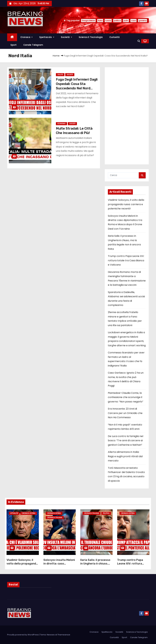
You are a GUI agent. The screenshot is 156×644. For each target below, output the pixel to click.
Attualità (14, 513)
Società (66, 37)
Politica (106, 513)
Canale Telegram (33, 45)
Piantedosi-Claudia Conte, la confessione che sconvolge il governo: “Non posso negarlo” (126, 397)
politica (117, 21)
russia (108, 21)
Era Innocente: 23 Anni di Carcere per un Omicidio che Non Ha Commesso (125, 413)
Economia (61, 124)
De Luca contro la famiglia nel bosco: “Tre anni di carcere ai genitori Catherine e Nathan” (126, 441)
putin (126, 21)
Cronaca (27, 37)
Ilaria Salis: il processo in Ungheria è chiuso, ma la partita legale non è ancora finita (96, 565)
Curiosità (114, 37)
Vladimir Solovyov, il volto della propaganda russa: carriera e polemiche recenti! (126, 204)
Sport (14, 45)
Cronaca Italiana (55, 518)
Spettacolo (47, 37)
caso (133, 21)
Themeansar (64, 635)
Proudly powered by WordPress (23, 635)
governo (143, 21)
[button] (139, 41)
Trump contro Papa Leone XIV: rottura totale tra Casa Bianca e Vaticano (126, 260)
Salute (60, 75)
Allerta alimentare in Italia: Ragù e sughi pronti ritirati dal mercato (125, 456)
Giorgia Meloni (88, 21)
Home (56, 56)
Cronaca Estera (29, 513)
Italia (100, 21)
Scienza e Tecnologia (91, 37)
